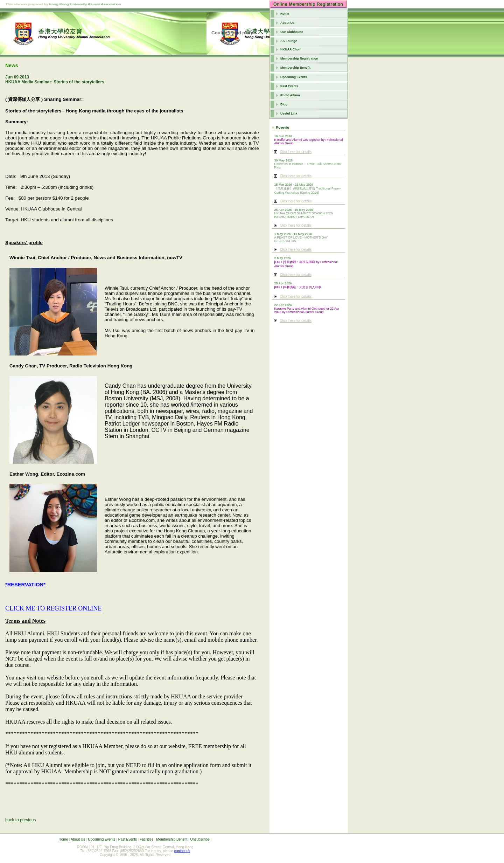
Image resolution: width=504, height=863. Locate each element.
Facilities (146, 839)
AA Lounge (289, 41)
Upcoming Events (294, 77)
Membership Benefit (295, 68)
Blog (284, 104)
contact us (182, 851)
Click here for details (296, 152)
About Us (287, 23)
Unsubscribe (200, 839)
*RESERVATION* (25, 585)
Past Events (289, 86)
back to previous (20, 820)
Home (285, 14)
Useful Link (289, 113)
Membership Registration (299, 58)
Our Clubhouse (292, 32)
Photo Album (290, 95)
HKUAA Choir (290, 49)
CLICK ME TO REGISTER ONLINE (53, 608)
